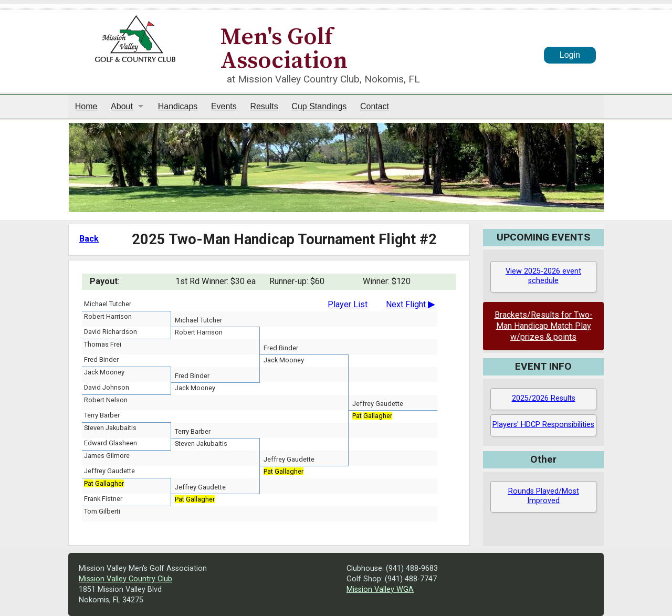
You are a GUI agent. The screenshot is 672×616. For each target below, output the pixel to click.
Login (570, 55)
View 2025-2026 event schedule (543, 276)
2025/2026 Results (544, 398)
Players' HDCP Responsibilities (543, 425)
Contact (375, 106)
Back (89, 239)
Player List (348, 304)
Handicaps (178, 106)
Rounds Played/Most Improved (544, 496)
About (122, 106)
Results (264, 106)
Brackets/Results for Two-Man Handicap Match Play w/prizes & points (544, 326)
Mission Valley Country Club (125, 579)
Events (224, 106)
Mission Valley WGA (380, 589)
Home (86, 106)
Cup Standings (319, 106)
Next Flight (411, 304)
